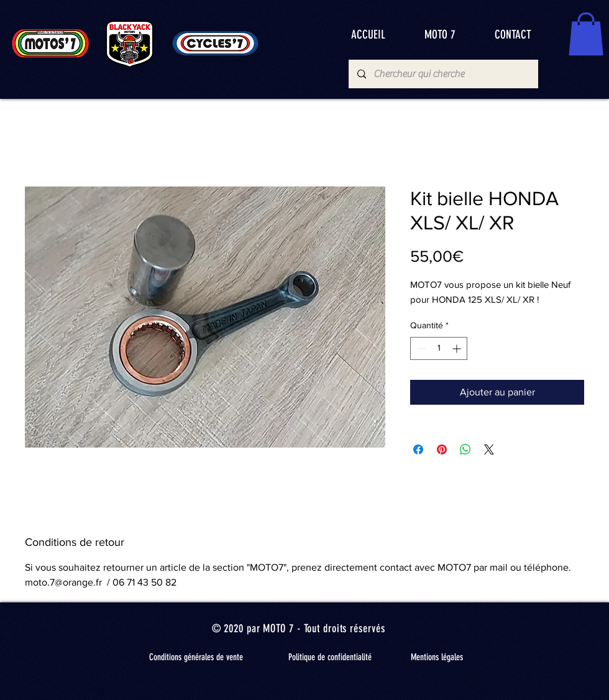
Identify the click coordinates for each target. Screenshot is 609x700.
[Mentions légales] (437, 658)
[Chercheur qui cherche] (443, 74)
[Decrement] (420, 348)
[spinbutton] (439, 348)
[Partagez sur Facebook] (418, 449)
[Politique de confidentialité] (330, 658)
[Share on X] (489, 449)
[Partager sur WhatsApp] (465, 449)
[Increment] (458, 348)
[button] (586, 34)
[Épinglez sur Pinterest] (442, 449)
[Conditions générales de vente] (196, 658)
